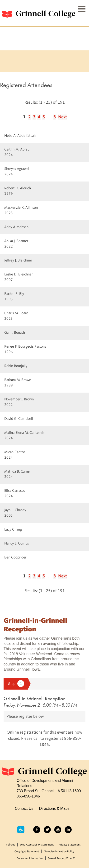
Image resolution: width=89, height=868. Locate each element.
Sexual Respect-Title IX (61, 859)
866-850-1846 (28, 796)
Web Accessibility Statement (37, 845)
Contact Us (24, 808)
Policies (10, 845)
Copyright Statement (27, 852)
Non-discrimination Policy (59, 852)
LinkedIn (68, 830)
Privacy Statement (70, 845)
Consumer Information (30, 859)
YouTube (58, 830)
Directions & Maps (54, 808)
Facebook (37, 830)
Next (62, 117)
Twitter (47, 830)
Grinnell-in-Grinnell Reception (35, 698)
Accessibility (21, 830)
